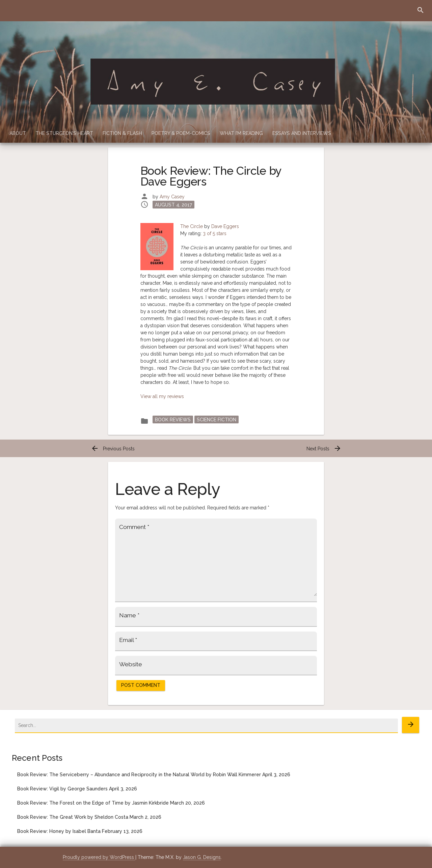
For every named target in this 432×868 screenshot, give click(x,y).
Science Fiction (217, 420)
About (18, 133)
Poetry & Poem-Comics (181, 133)
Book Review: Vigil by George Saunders (62, 789)
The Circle (192, 226)
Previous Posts (113, 449)
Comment (134, 527)
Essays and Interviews (302, 133)
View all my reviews (162, 396)
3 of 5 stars (215, 233)
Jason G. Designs (202, 857)
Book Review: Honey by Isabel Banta (59, 831)
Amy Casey (172, 197)
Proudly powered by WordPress (99, 857)
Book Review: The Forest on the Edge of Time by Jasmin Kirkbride (93, 803)
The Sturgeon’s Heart (64, 133)
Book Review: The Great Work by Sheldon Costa (73, 817)
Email (128, 640)
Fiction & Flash (122, 133)
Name (129, 615)
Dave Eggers (225, 226)
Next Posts (324, 449)
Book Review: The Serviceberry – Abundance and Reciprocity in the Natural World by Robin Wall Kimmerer (139, 775)
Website (131, 664)
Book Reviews (173, 420)
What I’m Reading (241, 133)
